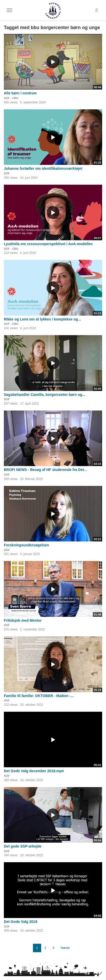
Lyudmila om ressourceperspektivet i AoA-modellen (48, 244)
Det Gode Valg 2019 (21, 922)
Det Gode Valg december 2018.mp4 (34, 771)
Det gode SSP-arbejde (23, 846)
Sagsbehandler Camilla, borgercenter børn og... (45, 395)
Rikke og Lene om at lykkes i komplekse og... (42, 319)
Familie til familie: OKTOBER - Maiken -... (39, 696)
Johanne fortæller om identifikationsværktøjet (43, 168)
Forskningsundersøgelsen (26, 545)
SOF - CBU (11, 98)
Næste (65, 948)
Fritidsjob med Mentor (23, 620)
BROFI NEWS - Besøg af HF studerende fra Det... (45, 470)
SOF (7, 173)
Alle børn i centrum (20, 93)
